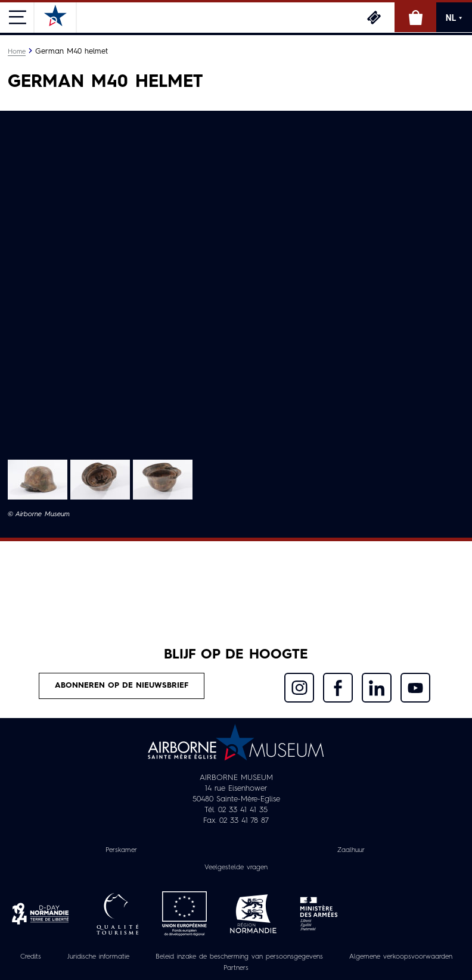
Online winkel (415, 17)
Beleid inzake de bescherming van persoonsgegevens (239, 957)
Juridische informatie (98, 957)
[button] (38, 480)
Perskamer (121, 850)
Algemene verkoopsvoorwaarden (401, 957)
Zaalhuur (351, 850)
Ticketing (374, 17)
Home (17, 52)
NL (454, 18)
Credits (31, 957)
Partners (236, 968)
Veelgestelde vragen (236, 867)
